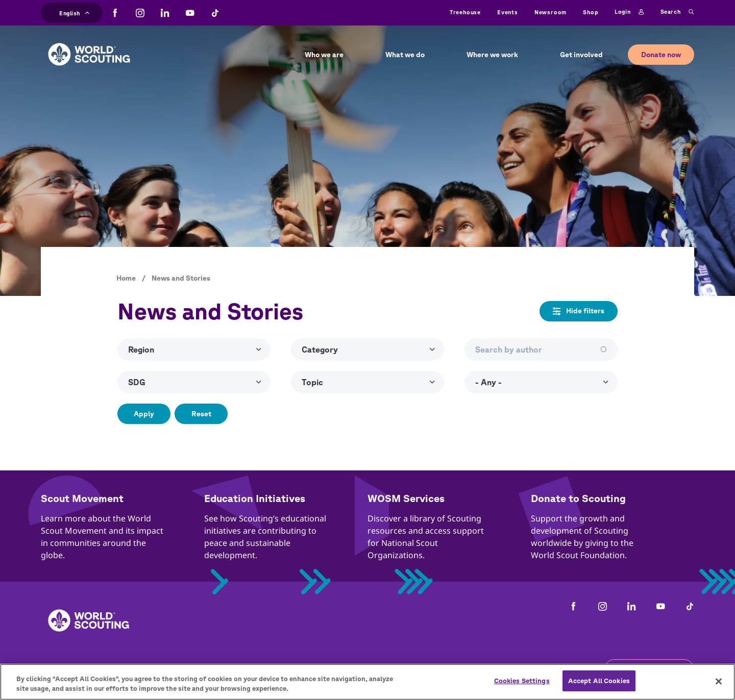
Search (677, 12)
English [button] (74, 12)
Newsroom (550, 12)
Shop (591, 12)
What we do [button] (405, 55)
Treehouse (465, 12)
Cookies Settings (522, 684)
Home (126, 278)
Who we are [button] (324, 55)
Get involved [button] (581, 55)
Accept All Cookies (599, 684)
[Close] (719, 684)
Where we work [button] (492, 55)
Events (508, 12)
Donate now (661, 55)
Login (629, 12)
